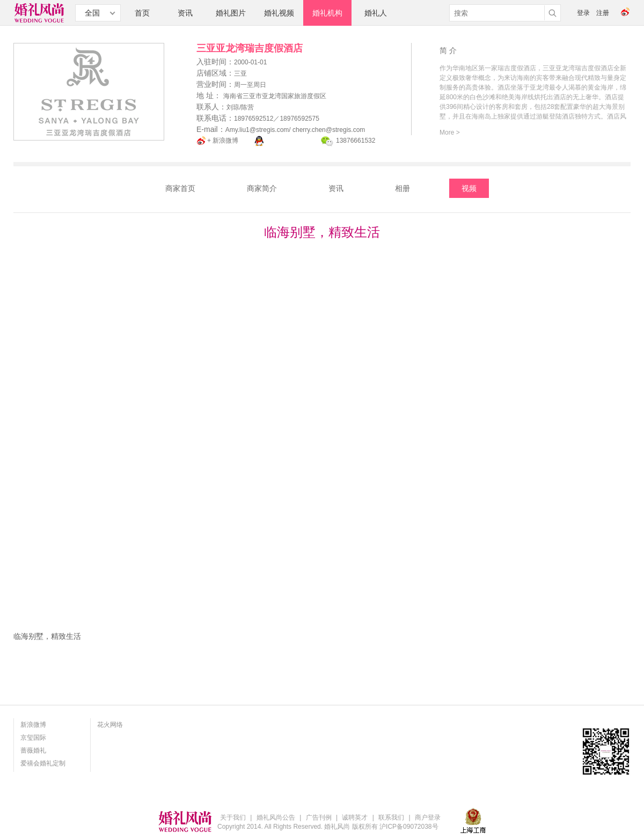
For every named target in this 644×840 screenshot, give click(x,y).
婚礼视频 (279, 13)
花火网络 (110, 725)
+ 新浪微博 (223, 141)
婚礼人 (376, 13)
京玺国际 (33, 738)
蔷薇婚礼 (33, 750)
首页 (142, 13)
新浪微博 (33, 725)
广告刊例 (319, 817)
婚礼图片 (231, 13)
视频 (469, 188)
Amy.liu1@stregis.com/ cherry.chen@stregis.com (295, 130)
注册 (603, 13)
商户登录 (428, 817)
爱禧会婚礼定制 (43, 763)
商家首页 (180, 188)
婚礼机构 (327, 13)
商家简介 (262, 188)
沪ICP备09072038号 (409, 827)
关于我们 (233, 817)
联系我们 (391, 817)
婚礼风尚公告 (276, 817)
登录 (583, 13)
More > (450, 132)
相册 (402, 188)
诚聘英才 (355, 817)
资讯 (185, 13)
